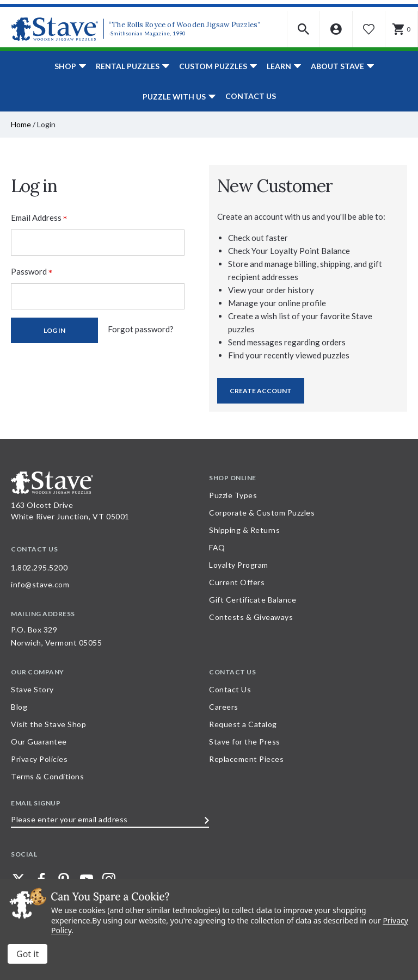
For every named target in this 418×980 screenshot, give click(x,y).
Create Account (261, 391)
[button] (304, 29)
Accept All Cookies (27, 954)
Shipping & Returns (244, 530)
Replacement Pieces (246, 759)
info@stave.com (40, 584)
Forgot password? (141, 329)
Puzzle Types (233, 495)
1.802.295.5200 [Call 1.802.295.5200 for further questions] (39, 567)
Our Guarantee (39, 742)
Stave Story (32, 689)
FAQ (217, 547)
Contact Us (251, 96)
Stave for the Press (245, 742)
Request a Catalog (243, 724)
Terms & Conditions (47, 776)
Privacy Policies (39, 759)
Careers (224, 707)
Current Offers (237, 582)
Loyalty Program (239, 565)
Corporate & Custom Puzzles (262, 513)
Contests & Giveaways (251, 617)
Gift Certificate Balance (253, 600)
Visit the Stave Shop (48, 724)
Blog (19, 707)
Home (21, 124)
